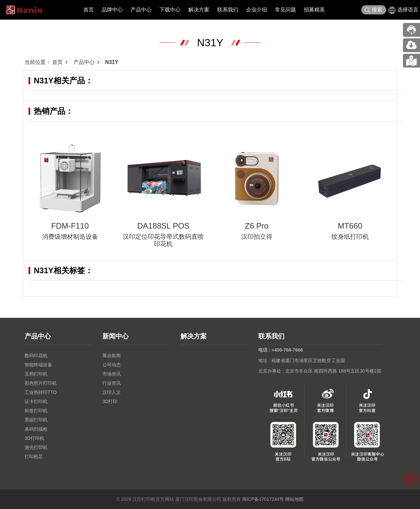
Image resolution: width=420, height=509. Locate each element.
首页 (89, 10)
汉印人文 (112, 392)
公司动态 (112, 365)
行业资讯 (112, 383)
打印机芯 (34, 457)
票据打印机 (36, 420)
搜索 (374, 10)
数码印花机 (36, 356)
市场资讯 (112, 374)
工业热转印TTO (41, 392)
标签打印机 (36, 411)
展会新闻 (112, 356)
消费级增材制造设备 (70, 237)
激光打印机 (36, 447)
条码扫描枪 (36, 429)
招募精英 (314, 10)
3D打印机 (34, 438)
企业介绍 (257, 10)
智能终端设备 (38, 365)
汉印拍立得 (257, 237)
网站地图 (294, 499)
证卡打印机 (36, 401)
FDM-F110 (70, 226)
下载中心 (170, 10)
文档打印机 (36, 374)
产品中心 (141, 10)
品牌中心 (112, 10)
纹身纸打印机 (350, 237)
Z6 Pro (257, 226)
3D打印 (110, 401)
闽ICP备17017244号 (263, 499)
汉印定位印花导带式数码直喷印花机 (163, 240)
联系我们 (228, 10)
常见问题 (285, 10)
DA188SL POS (163, 226)
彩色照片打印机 (41, 383)
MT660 (350, 226)
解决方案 (199, 10)
